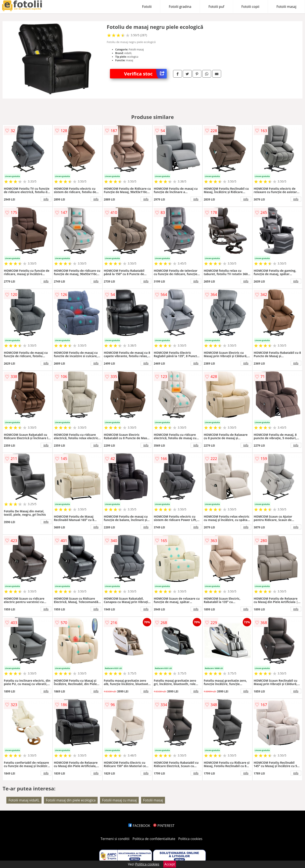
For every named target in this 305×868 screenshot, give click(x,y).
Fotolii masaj (286, 7)
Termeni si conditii (115, 839)
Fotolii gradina (180, 7)
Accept (170, 864)
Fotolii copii (250, 7)
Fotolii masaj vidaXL (24, 800)
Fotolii (147, 7)
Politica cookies (190, 839)
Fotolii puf (216, 7)
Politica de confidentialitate (154, 839)
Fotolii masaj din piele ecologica (71, 800)
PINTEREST (164, 826)
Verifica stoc (145, 74)
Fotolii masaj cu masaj (119, 800)
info (46, 199)
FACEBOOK (139, 826)
